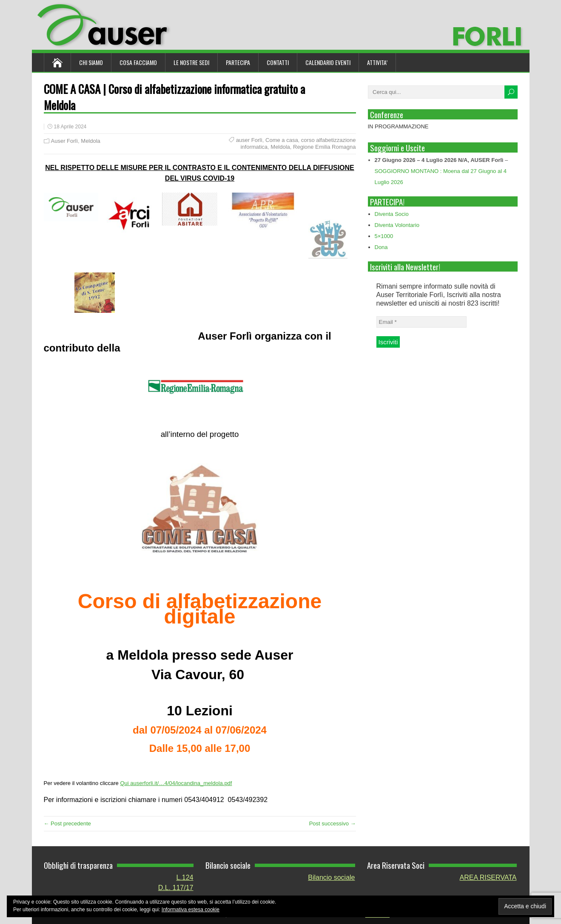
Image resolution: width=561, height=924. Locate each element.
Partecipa (238, 62)
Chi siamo (91, 62)
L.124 (185, 877)
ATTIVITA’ (377, 62)
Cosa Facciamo (138, 62)
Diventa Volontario (397, 225)
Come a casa (282, 140)
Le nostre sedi (191, 62)
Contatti (278, 62)
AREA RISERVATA (488, 877)
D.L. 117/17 (176, 888)
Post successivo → (333, 823)
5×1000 (384, 236)
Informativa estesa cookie (191, 910)
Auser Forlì (65, 141)
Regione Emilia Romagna (324, 147)
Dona (381, 247)
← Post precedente (67, 823)
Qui (125, 783)
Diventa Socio (392, 214)
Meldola (91, 141)
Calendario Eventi (328, 62)
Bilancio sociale (331, 877)
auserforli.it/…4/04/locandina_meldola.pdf (181, 783)
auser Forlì (249, 140)
